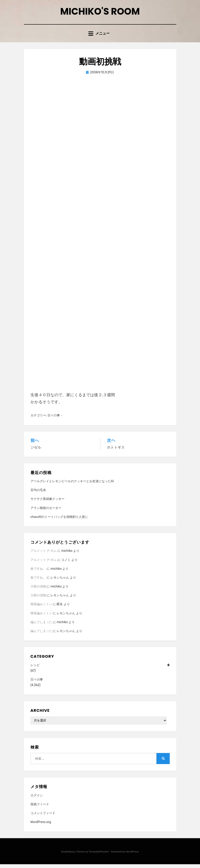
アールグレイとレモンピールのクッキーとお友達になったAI (72, 485)
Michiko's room (100, 13)
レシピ (100, 669)
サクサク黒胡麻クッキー (48, 503)
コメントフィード (43, 817)
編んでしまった (41, 626)
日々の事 (54, 419)
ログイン (37, 799)
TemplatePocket (99, 855)
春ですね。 (38, 572)
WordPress (132, 855)
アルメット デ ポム (44, 555)
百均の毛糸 (38, 494)
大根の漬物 (38, 590)
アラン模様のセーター (46, 512)
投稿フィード (40, 808)
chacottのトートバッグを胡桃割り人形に (59, 521)
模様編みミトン (41, 608)
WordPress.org (41, 826)
